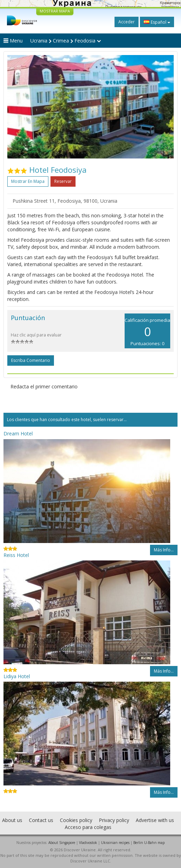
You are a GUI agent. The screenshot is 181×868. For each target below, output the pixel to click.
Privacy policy (114, 820)
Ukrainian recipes (115, 843)
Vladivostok (88, 843)
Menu (13, 41)
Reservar (63, 181)
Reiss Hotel (16, 555)
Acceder (127, 22)
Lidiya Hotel (17, 676)
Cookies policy (76, 820)
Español (157, 22)
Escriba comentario (31, 360)
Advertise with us (155, 820)
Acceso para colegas (88, 827)
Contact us (41, 820)
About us (12, 820)
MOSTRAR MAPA (55, 11)
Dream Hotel (18, 433)
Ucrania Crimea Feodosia (66, 41)
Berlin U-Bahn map (149, 843)
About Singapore (62, 843)
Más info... (164, 550)
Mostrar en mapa (28, 181)
